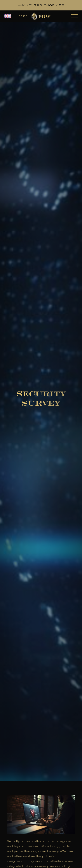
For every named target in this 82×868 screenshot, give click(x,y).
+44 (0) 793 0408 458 (41, 5)
